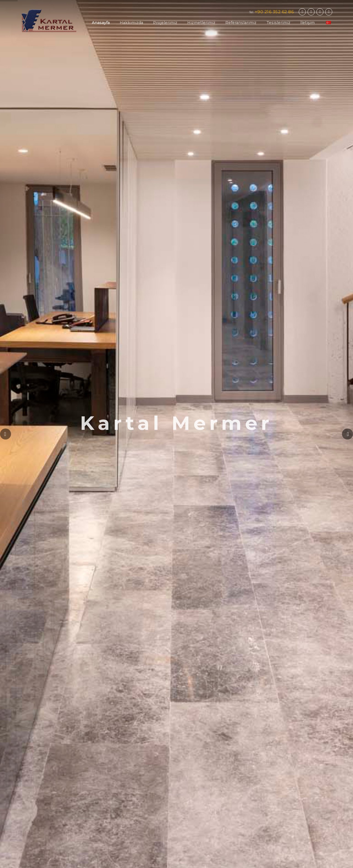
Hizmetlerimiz (201, 23)
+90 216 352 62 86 (274, 12)
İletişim (307, 23)
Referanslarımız (241, 23)
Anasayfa (101, 23)
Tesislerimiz (278, 23)
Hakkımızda (131, 23)
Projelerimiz (165, 23)
